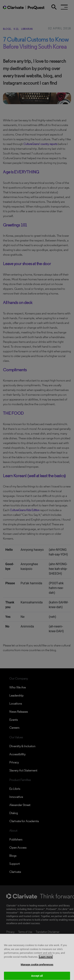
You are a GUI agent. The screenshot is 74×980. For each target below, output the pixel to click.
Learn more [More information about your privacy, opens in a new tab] (46, 959)
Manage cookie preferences (37, 967)
